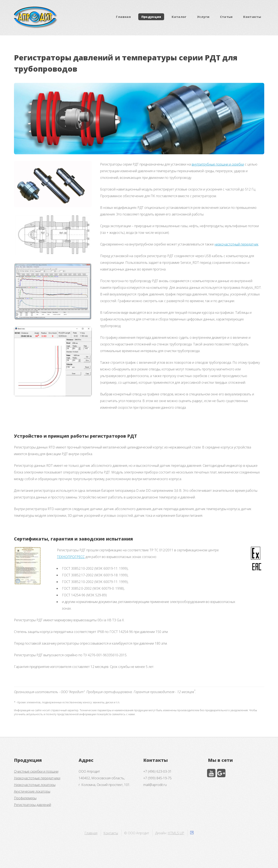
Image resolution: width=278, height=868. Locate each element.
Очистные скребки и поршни (36, 771)
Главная (123, 17)
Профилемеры (25, 798)
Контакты (252, 17)
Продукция (151, 17)
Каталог (179, 17)
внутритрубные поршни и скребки (218, 164)
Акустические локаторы (32, 791)
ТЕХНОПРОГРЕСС (71, 557)
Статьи (226, 17)
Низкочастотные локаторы (35, 785)
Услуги (203, 17)
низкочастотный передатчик (236, 244)
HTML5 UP (176, 833)
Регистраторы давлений (33, 805)
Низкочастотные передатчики (37, 778)
